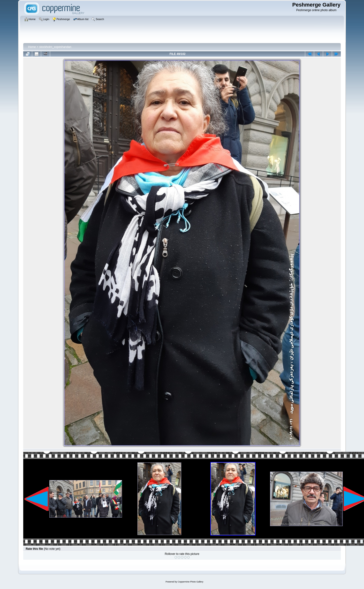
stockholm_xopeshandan (55, 47)
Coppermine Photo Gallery (190, 582)
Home (32, 47)
